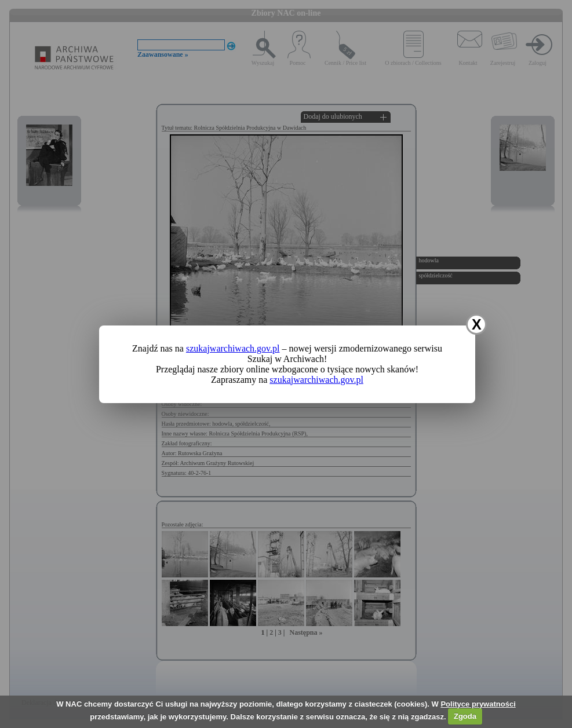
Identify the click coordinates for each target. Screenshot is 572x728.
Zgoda (465, 716)
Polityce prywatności (478, 704)
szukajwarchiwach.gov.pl (233, 348)
